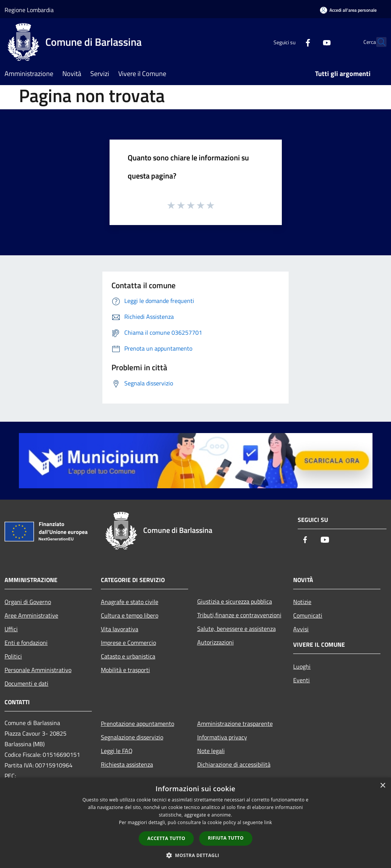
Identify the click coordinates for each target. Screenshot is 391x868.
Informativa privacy (222, 737)
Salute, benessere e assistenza (236, 629)
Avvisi (301, 629)
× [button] (382, 786)
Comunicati (308, 615)
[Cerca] (377, 42)
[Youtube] (310, 42)
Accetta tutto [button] (166, 838)
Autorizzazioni (216, 642)
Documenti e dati (26, 683)
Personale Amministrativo (38, 670)
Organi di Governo (28, 602)
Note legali (211, 751)
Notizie (302, 602)
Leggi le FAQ (117, 751)
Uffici (11, 629)
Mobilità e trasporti (125, 670)
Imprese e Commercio (128, 643)
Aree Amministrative (31, 615)
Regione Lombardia (29, 10)
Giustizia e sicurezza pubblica (235, 601)
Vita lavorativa (120, 629)
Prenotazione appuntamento (138, 724)
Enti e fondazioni (26, 643)
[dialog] (195, 823)
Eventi (301, 680)
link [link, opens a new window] (268, 822)
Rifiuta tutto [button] (226, 838)
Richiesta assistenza (127, 764)
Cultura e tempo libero (130, 615)
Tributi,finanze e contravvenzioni (239, 615)
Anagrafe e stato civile (130, 602)
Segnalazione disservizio (132, 737)
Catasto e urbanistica (128, 656)
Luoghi (302, 666)
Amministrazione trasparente (235, 724)
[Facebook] (291, 42)
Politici (13, 656)
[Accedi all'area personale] (348, 10)
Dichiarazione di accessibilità (234, 764)
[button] (196, 855)
